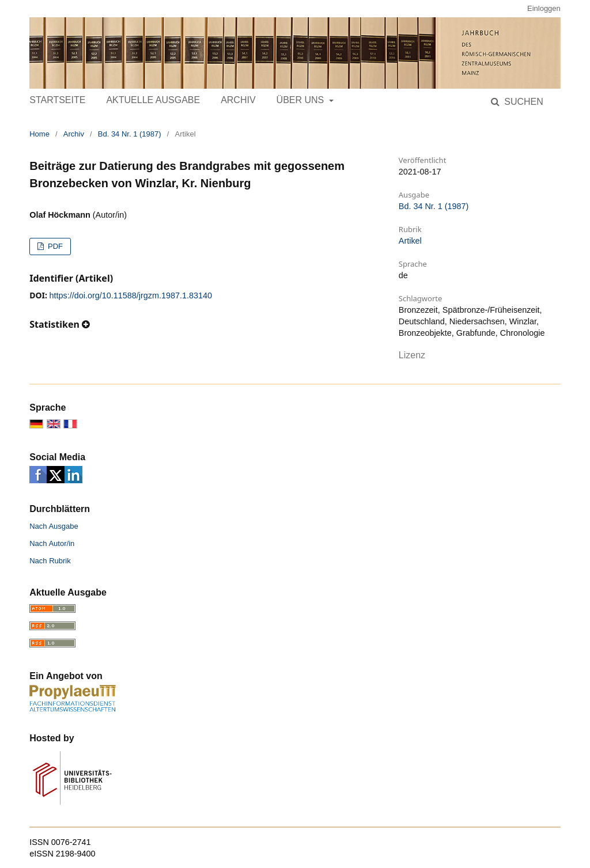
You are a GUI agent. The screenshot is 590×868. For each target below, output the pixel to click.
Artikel (410, 241)
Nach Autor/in (52, 543)
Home (39, 134)
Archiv (238, 100)
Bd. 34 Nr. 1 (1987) (130, 134)
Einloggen (544, 8)
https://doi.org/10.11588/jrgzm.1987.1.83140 (131, 295)
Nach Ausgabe (54, 526)
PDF (54, 246)
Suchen (523, 102)
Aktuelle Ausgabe (153, 100)
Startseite (57, 100)
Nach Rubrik (50, 561)
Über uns (302, 100)
